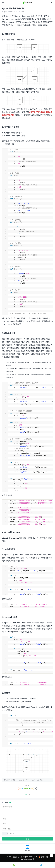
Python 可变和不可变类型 (34, 780)
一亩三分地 (21, 780)
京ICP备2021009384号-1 (29, 857)
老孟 (5, 12)
